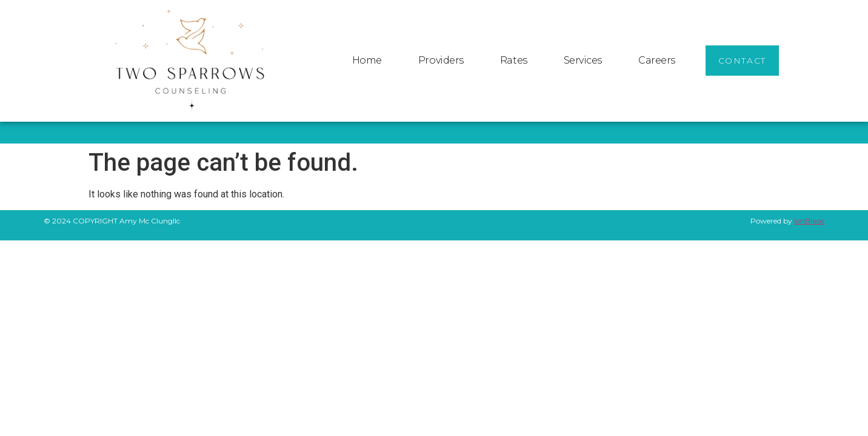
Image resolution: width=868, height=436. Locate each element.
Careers (657, 60)
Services (583, 60)
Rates (514, 60)
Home (367, 60)
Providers (441, 60)
